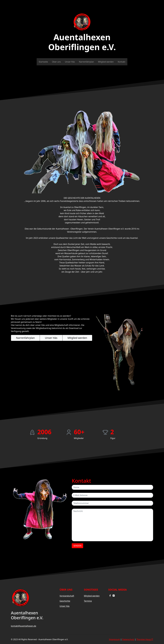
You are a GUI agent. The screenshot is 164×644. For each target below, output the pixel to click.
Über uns (56, 62)
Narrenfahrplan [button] (25, 338)
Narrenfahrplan (86, 62)
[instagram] (114, 595)
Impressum (115, 639)
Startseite (43, 62)
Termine (88, 601)
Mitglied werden (106, 62)
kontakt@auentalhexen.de (24, 626)
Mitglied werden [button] (77, 338)
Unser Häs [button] (51, 338)
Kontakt (122, 62)
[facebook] (110, 595)
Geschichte (65, 601)
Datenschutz (128, 639)
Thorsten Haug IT (145, 639)
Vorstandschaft (67, 596)
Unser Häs (70, 62)
